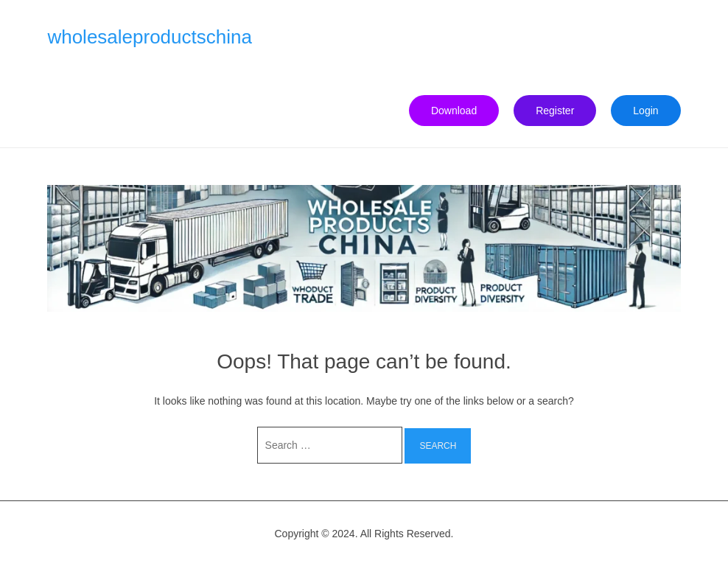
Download (454, 111)
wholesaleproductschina (150, 37)
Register (555, 111)
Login (645, 111)
